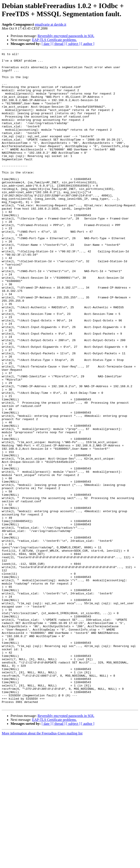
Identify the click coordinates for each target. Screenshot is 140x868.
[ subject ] (73, 44)
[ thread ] (59, 44)
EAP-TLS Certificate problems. (54, 40)
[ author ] (88, 44)
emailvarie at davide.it (51, 24)
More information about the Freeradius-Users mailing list (42, 864)
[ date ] (47, 44)
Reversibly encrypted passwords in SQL (66, 36)
